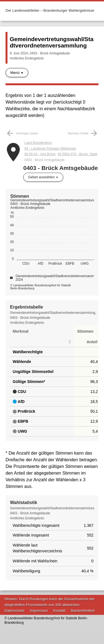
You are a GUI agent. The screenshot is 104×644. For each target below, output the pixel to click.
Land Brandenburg (38, 143)
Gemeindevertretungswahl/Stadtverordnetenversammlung (52, 42)
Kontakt (59, 611)
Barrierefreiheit (83, 611)
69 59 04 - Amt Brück (40, 154)
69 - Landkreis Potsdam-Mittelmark (50, 149)
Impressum (39, 611)
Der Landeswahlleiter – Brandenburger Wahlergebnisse (50, 10)
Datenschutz (14, 611)
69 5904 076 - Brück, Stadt (78, 154)
